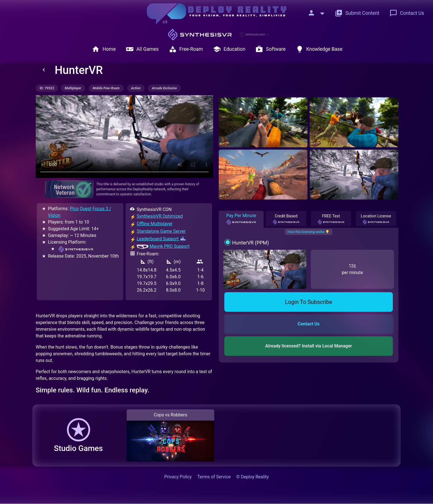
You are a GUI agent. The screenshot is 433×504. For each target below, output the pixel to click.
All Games (142, 49)
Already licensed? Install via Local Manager (309, 346)
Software (270, 49)
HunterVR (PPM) (251, 243)
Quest (86, 209)
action (136, 88)
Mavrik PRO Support (163, 246)
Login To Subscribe (309, 302)
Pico (74, 209)
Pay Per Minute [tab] (241, 219)
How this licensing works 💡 (309, 232)
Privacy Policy (178, 477)
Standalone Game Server (161, 231)
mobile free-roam (106, 88)
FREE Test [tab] (331, 219)
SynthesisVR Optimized (160, 216)
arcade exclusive (164, 88)
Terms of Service (214, 477)
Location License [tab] (376, 219)
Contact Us (407, 13)
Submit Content (357, 13)
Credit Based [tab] (286, 219)
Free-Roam (186, 49)
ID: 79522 (47, 88)
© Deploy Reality (253, 477)
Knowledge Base (319, 49)
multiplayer (73, 88)
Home (104, 49)
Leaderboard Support (162, 239)
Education (229, 49)
